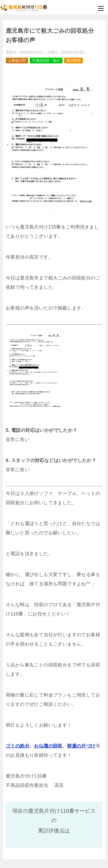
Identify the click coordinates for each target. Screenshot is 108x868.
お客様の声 (17, 61)
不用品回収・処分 (46, 61)
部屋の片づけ (81, 746)
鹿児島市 (73, 61)
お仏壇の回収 (48, 746)
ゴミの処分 (18, 746)
